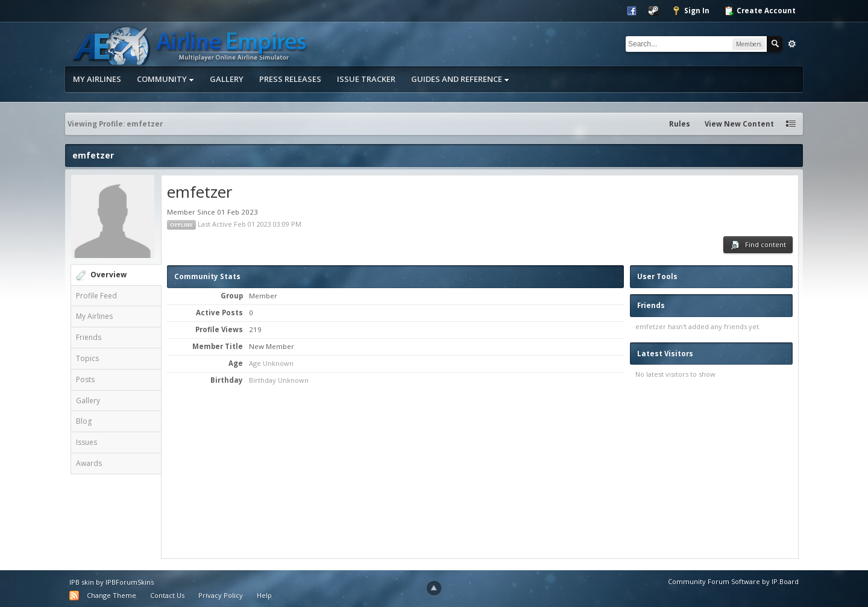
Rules (680, 124)
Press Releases (290, 79)
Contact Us (167, 595)
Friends (89, 337)
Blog (84, 421)
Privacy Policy (221, 595)
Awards (89, 463)
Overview (108, 275)
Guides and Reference (460, 79)
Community (165, 79)
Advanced (792, 44)
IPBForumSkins (130, 582)
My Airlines (97, 79)
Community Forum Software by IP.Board (733, 581)
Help (264, 595)
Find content (758, 245)
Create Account (760, 11)
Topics (87, 358)
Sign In (690, 11)
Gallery (227, 79)
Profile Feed (96, 296)
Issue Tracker (366, 79)
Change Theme (112, 595)
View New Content (739, 124)
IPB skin (82, 582)
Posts (85, 379)
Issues (86, 442)
